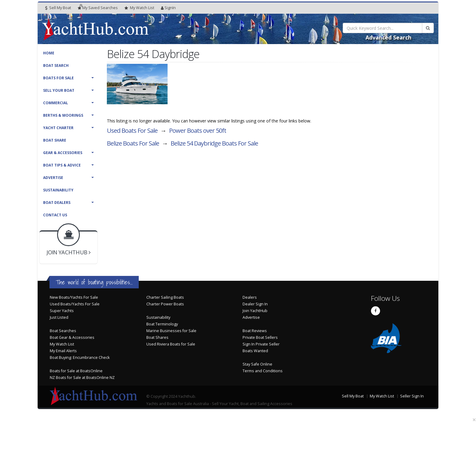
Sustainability (58, 190)
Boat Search (56, 65)
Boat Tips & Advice (62, 165)
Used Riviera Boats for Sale (171, 344)
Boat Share (55, 140)
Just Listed (59, 317)
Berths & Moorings (63, 115)
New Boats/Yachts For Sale (74, 297)
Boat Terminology (162, 324)
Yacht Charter (58, 128)
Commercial (56, 103)
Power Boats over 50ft (198, 131)
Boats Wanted (255, 351)
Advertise (53, 178)
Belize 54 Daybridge (214, 143)
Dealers (250, 297)
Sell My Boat (58, 8)
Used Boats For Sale (132, 131)
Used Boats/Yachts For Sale (75, 304)
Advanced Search (388, 37)
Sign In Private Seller (261, 344)
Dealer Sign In (255, 304)
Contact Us (55, 215)
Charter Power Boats (165, 304)
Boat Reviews (255, 331)
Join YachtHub (255, 311)
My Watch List (62, 344)
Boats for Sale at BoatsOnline (76, 371)
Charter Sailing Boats (165, 297)
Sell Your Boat (59, 90)
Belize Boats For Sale (133, 143)
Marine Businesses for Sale (171, 331)
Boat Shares (157, 337)
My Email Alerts (63, 351)
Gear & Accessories (63, 153)
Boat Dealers (57, 203)
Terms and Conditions (263, 371)
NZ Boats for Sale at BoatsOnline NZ (82, 378)
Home (49, 53)
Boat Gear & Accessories (72, 337)
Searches (98, 8)
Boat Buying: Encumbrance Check (80, 357)
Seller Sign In (412, 396)
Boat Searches (63, 331)
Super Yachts (62, 311)
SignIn (168, 8)
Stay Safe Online (257, 364)
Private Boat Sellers (260, 337)
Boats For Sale (58, 78)
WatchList (139, 8)
